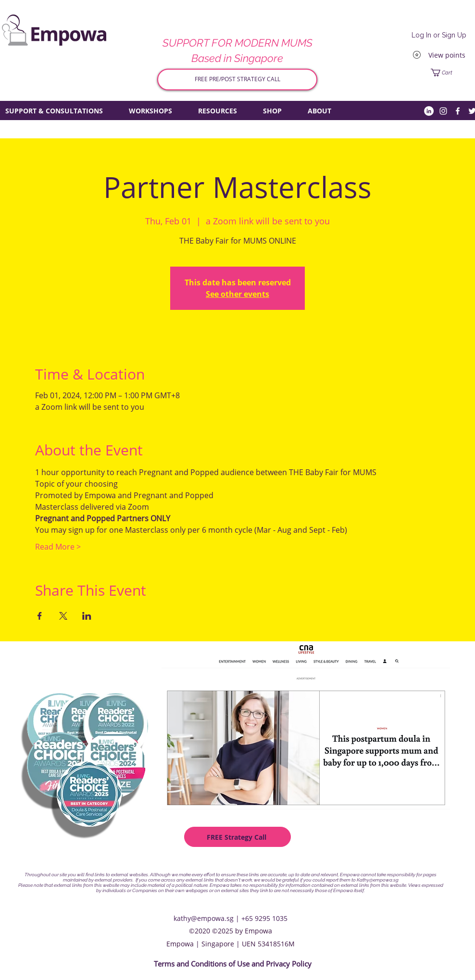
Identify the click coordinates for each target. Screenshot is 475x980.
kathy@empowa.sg (204, 918)
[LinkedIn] (429, 111)
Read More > (58, 547)
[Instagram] (443, 111)
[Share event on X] (63, 616)
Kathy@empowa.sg (378, 880)
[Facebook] (458, 111)
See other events (237, 294)
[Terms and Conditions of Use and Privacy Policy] (233, 964)
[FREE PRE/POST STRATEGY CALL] (237, 80)
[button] (450, 73)
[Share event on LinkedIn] (87, 616)
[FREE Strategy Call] (237, 837)
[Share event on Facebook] (40, 616)
